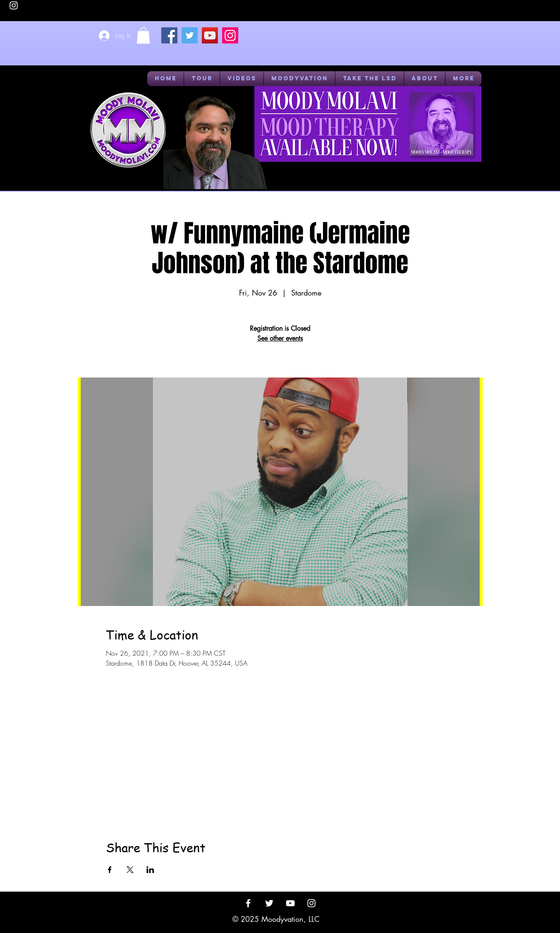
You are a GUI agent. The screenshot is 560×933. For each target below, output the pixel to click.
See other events (280, 338)
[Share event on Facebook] (110, 870)
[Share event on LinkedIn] (150, 870)
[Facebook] (169, 35)
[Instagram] (230, 35)
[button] (143, 35)
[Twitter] (190, 35)
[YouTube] (210, 35)
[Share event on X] (130, 870)
